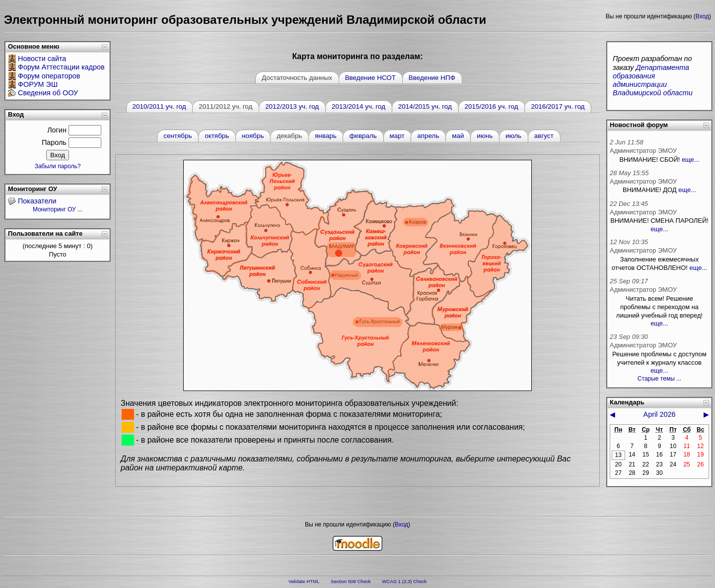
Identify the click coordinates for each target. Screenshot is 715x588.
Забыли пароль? (58, 166)
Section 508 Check (351, 581)
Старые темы (656, 379)
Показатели (37, 201)
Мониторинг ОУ (54, 209)
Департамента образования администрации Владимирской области (653, 80)
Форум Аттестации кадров (61, 67)
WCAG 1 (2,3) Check (404, 581)
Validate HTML (304, 581)
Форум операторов (49, 76)
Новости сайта (42, 59)
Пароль (54, 142)
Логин (57, 130)
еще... (691, 160)
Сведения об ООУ (48, 93)
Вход (702, 16)
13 (618, 455)
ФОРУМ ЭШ (38, 84)
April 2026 (660, 414)
